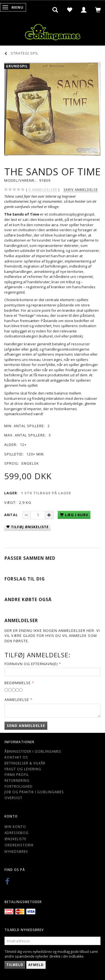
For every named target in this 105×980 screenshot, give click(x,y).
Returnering (17, 780)
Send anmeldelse (26, 726)
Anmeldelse (17, 700)
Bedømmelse (18, 683)
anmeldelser (43, 190)
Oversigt (13, 798)
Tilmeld (15, 965)
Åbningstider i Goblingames (33, 751)
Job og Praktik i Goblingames (34, 792)
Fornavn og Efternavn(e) (31, 664)
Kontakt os (16, 757)
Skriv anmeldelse (81, 190)
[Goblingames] (53, 31)
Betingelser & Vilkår (25, 763)
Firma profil (17, 774)
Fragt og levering (23, 769)
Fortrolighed (18, 786)
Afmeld (36, 965)
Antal (12, 515)
